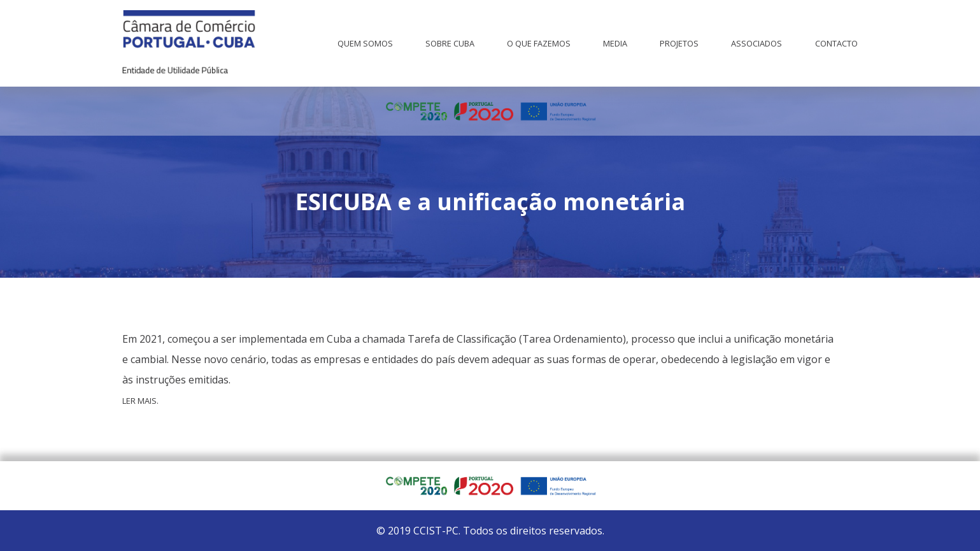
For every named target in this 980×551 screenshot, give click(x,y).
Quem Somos (365, 43)
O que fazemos (539, 43)
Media (615, 43)
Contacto (836, 43)
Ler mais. (140, 401)
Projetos (679, 43)
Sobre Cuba (450, 43)
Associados (756, 43)
